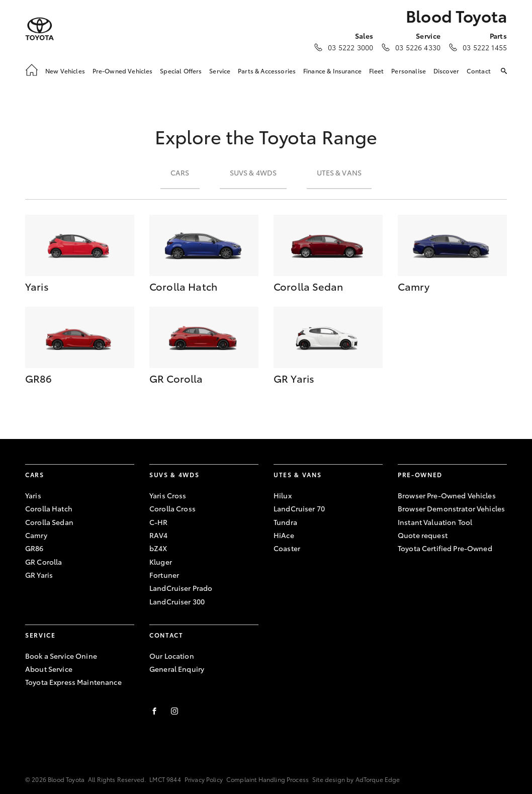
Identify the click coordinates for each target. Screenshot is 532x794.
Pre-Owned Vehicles (123, 71)
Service (220, 71)
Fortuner (164, 575)
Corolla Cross (172, 508)
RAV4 (159, 535)
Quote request (423, 535)
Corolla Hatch (49, 508)
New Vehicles (65, 71)
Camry (36, 535)
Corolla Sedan (49, 522)
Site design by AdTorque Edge (356, 779)
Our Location (172, 656)
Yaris (33, 495)
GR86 (34, 548)
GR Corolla (43, 562)
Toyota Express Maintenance (73, 682)
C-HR (159, 522)
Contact (479, 71)
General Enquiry (177, 669)
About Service (49, 669)
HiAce (284, 535)
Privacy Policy (204, 779)
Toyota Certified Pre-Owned (445, 548)
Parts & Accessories (267, 71)
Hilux (283, 495)
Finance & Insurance (332, 71)
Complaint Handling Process (268, 779)
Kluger (161, 562)
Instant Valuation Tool (435, 522)
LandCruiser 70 (299, 508)
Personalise (409, 71)
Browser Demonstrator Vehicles (451, 508)
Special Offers (181, 71)
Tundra (285, 522)
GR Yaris (39, 575)
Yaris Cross (168, 495)
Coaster (287, 548)
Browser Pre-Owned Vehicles (447, 495)
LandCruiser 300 (177, 601)
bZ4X (158, 548)
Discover (446, 71)
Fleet (377, 71)
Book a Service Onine (61, 656)
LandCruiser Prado (181, 588)
